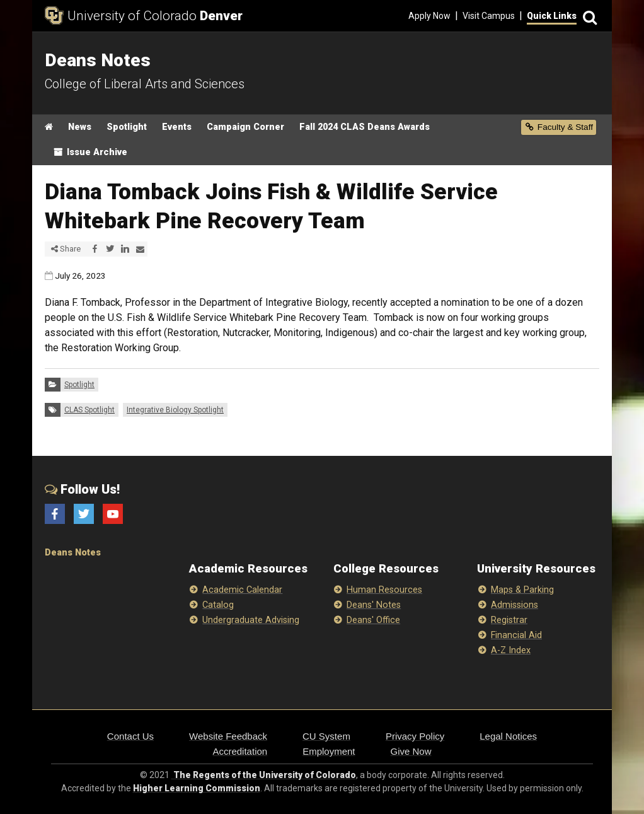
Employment (329, 751)
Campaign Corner (245, 127)
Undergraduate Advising (251, 620)
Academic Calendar (242, 590)
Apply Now (429, 16)
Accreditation (240, 751)
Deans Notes (73, 553)
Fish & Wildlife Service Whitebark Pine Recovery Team (247, 317)
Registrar (509, 620)
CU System (326, 736)
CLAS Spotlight (89, 410)
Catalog (218, 605)
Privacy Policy (415, 736)
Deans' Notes (374, 605)
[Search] (588, 16)
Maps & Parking (522, 590)
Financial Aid (516, 635)
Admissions (515, 605)
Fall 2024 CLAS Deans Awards (365, 127)
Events (177, 127)
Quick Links (552, 16)
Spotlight (127, 127)
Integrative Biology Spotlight (175, 410)
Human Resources (384, 590)
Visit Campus (489, 16)
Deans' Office (373, 620)
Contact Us (130, 736)
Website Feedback (228, 736)
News (80, 127)
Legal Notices (508, 736)
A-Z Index (511, 650)
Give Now (411, 751)
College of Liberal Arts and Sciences (145, 84)
